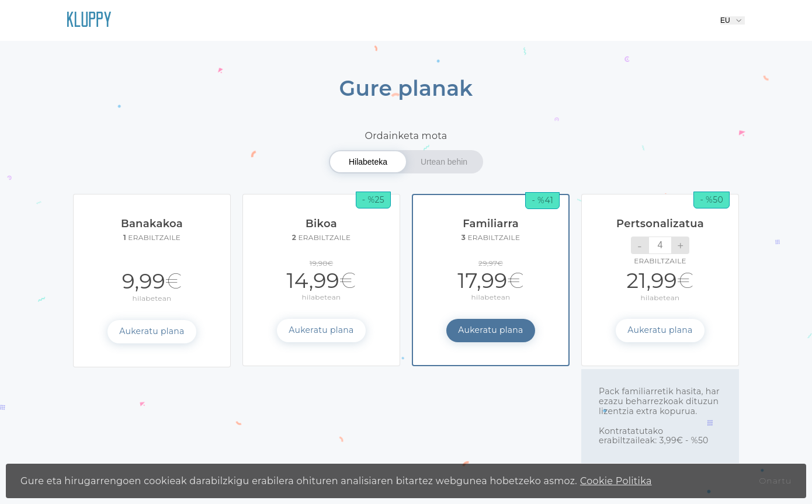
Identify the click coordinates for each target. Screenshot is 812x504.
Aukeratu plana (152, 331)
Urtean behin (444, 162)
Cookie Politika (616, 481)
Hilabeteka (368, 162)
